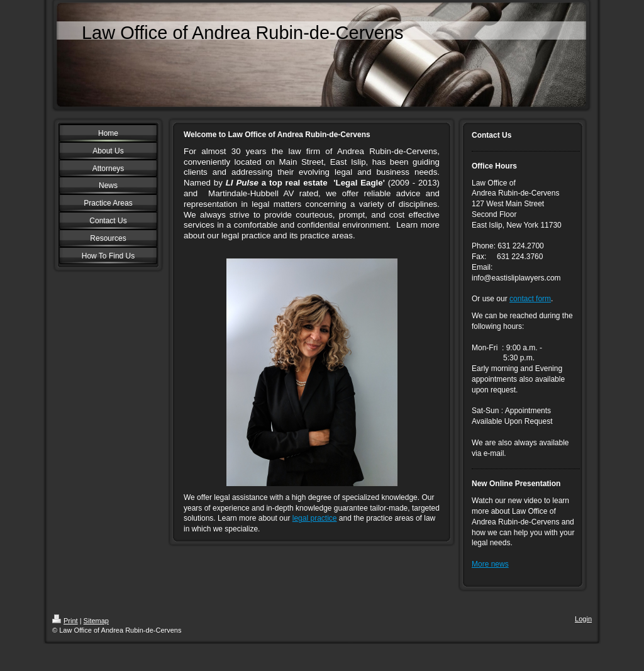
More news (490, 564)
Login (583, 619)
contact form (530, 299)
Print (65, 621)
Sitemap (96, 621)
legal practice (315, 518)
